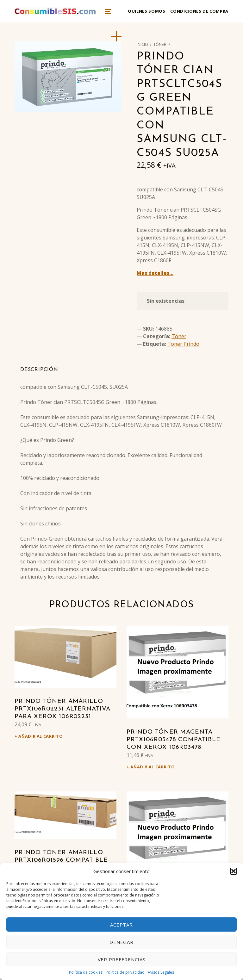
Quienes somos (146, 11)
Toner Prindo (183, 344)
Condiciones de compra (199, 11)
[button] (234, 871)
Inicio (142, 44)
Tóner (160, 44)
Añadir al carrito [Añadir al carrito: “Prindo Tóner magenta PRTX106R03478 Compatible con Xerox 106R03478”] (153, 767)
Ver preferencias (122, 959)
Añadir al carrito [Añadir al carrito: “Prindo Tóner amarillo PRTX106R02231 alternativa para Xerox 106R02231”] (40, 736)
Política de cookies (86, 972)
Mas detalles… (155, 273)
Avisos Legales (161, 972)
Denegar (121, 942)
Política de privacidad (125, 972)
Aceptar (121, 925)
